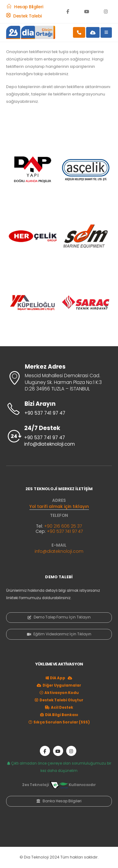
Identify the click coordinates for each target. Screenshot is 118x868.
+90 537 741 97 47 (65, 531)
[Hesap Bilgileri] (25, 7)
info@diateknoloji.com (59, 551)
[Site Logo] (31, 32)
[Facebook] (68, 11)
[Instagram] (106, 11)
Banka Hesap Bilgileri (59, 801)
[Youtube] (87, 11)
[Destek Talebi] (24, 16)
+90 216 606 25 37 (63, 526)
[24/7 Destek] (59, 436)
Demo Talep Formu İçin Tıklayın (59, 617)
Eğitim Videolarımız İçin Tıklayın (59, 634)
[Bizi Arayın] (59, 409)
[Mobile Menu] (106, 33)
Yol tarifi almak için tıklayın (59, 506)
